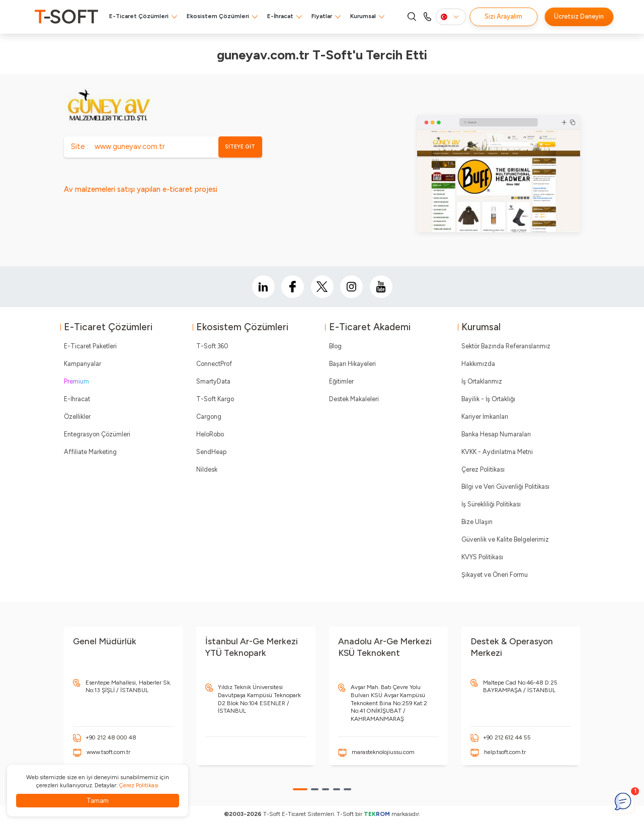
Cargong (209, 417)
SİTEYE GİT (240, 147)
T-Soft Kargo (215, 399)
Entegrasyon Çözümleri (97, 434)
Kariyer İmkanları (485, 417)
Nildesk (207, 469)
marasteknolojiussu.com (383, 752)
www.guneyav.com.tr (130, 146)
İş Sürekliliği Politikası (491, 504)
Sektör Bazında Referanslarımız (506, 346)
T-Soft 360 (212, 346)
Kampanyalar (83, 364)
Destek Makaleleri (354, 399)
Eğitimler (341, 381)
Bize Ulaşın (477, 522)
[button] (300, 789)
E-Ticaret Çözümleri (139, 16)
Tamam (98, 801)
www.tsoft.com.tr (108, 752)
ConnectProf (214, 364)
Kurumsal (363, 16)
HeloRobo (210, 434)
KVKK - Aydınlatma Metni (497, 452)
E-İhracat (280, 16)
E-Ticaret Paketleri (90, 346)
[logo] (66, 17)
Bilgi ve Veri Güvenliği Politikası (505, 487)
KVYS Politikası (482, 557)
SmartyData (213, 381)
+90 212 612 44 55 (507, 737)
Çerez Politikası (483, 469)
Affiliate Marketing (90, 452)
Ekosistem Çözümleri (218, 16)
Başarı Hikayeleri (352, 364)
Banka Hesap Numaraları (496, 434)
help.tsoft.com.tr (505, 752)
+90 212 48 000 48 (111, 737)
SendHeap (211, 452)
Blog (335, 346)
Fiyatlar (322, 16)
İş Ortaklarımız (482, 381)
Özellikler (77, 417)
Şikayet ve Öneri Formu (495, 575)
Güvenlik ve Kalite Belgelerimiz (505, 539)
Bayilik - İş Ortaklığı (488, 399)
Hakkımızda (478, 364)
